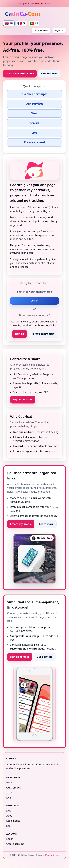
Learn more (46, 524)
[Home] (23, 14)
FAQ (9, 811)
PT (34, 23)
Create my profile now (20, 73)
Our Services (49, 73)
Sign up (20, 334)
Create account (35, 142)
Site (8, 826)
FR (21, 23)
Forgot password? (43, 334)
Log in (34, 301)
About (10, 816)
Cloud (34, 113)
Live (35, 133)
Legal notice (13, 821)
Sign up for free (23, 399)
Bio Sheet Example (34, 94)
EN (9, 23)
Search (34, 123)
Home (10, 782)
